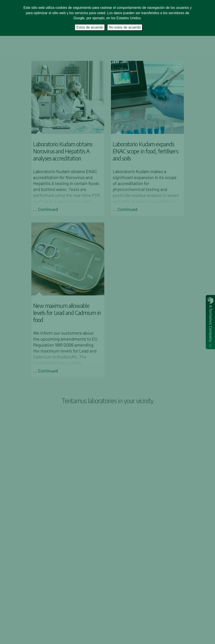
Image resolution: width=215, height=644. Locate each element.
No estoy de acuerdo (125, 27)
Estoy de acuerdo (90, 27)
